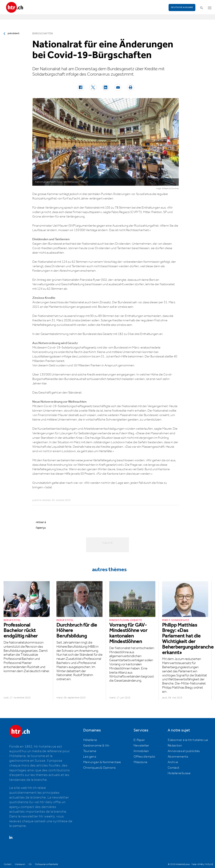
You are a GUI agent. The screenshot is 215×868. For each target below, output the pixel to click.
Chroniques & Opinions (99, 768)
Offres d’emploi (144, 757)
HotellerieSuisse (179, 773)
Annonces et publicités (184, 751)
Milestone (141, 762)
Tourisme (90, 751)
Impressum (20, 864)
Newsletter (141, 746)
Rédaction (175, 746)
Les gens (90, 757)
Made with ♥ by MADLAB (202, 864)
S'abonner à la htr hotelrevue (188, 740)
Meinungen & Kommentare (102, 762)
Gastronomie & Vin (96, 746)
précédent (13, 33)
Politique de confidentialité (47, 864)
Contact (173, 768)
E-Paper (139, 740)
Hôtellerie (90, 740)
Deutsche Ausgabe (182, 7)
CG (30, 864)
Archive (173, 762)
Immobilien (141, 751)
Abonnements (178, 757)
